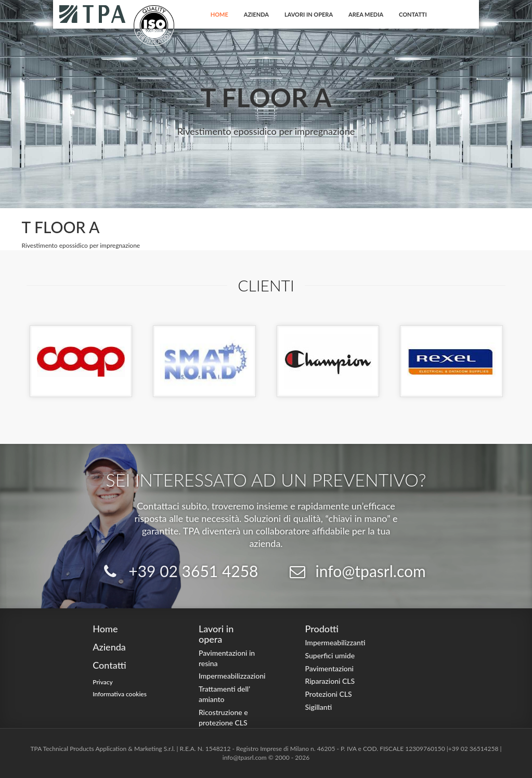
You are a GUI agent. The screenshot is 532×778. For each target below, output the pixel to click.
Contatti (413, 14)
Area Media (366, 14)
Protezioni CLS (328, 694)
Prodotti (321, 629)
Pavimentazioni (329, 668)
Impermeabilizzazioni (232, 676)
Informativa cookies (120, 694)
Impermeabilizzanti (335, 642)
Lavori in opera (309, 14)
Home (219, 14)
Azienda (256, 14)
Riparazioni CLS (330, 681)
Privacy (103, 682)
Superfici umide (330, 655)
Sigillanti (318, 707)
